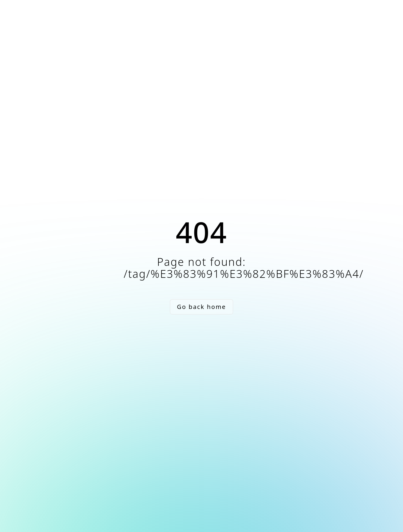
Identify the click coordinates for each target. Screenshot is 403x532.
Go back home (201, 307)
